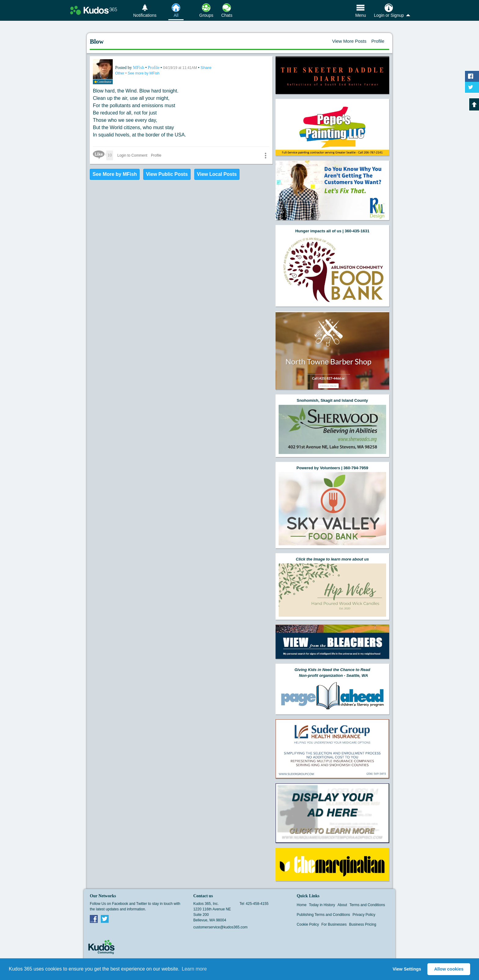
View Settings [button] (407, 969)
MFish (139, 68)
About (342, 905)
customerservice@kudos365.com (221, 927)
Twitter (105, 919)
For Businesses (334, 924)
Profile (378, 41)
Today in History (322, 905)
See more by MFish (144, 73)
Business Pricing (363, 924)
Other (120, 73)
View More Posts (349, 41)
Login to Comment (132, 155)
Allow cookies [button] (449, 969)
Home (302, 905)
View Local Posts (217, 174)
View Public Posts (167, 174)
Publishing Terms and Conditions (323, 915)
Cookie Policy (308, 924)
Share (206, 68)
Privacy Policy (364, 915)
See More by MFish (115, 174)
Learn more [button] (194, 969)
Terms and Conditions (367, 905)
